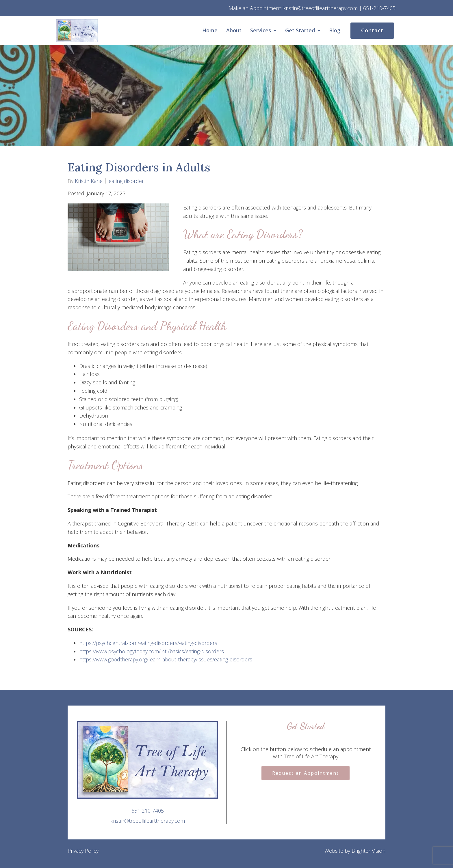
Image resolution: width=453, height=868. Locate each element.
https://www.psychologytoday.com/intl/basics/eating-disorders (152, 651)
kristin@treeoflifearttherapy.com (148, 821)
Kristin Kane (89, 181)
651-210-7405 (148, 811)
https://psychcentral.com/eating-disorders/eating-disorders (148, 643)
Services (261, 31)
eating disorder (126, 181)
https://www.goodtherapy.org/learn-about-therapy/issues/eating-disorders (166, 659)
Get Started (300, 31)
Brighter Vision (368, 851)
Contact (372, 30)
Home (210, 31)
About (234, 31)
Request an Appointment (306, 773)
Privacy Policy (83, 851)
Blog (335, 31)
